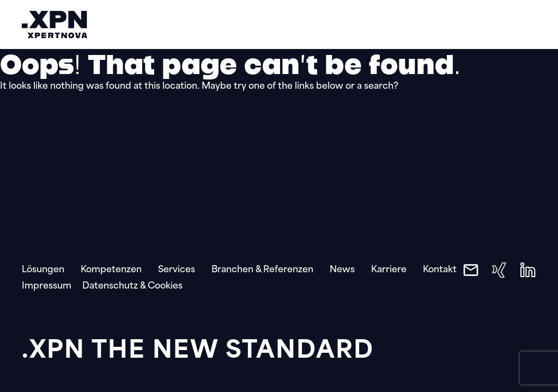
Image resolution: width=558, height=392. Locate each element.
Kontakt (440, 270)
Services (177, 270)
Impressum (47, 286)
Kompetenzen (111, 270)
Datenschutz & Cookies (132, 286)
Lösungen (43, 270)
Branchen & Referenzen (262, 270)
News (342, 270)
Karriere (389, 270)
